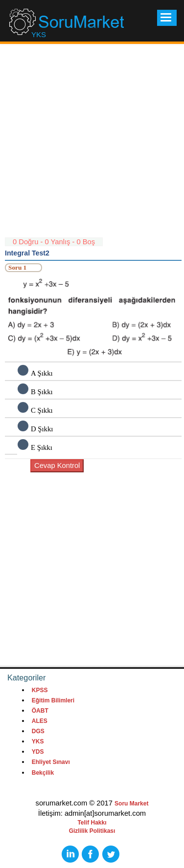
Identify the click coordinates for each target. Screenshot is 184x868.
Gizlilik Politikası (92, 831)
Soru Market (131, 804)
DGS (38, 731)
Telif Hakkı (92, 823)
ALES (40, 721)
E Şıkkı (42, 447)
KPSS (40, 690)
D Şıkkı (42, 429)
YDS (38, 752)
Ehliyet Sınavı (51, 762)
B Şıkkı (42, 392)
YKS (38, 741)
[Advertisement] (92, 145)
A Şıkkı (42, 373)
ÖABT (40, 711)
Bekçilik (43, 773)
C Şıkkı (42, 410)
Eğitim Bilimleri (53, 700)
